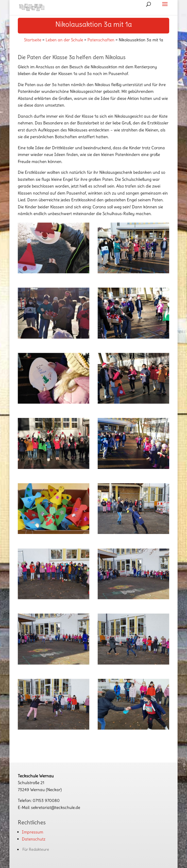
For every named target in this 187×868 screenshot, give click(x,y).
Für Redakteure (36, 849)
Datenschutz (34, 839)
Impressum (33, 832)
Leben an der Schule (64, 40)
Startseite (33, 40)
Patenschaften (101, 40)
